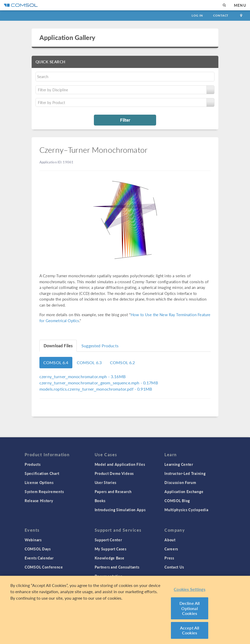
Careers (171, 549)
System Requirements (44, 491)
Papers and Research (113, 491)
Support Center (108, 540)
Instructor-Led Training (185, 473)
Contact (221, 15)
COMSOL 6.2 (123, 362)
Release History (39, 501)
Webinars (33, 540)
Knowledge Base (110, 558)
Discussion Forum (180, 482)
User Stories (106, 482)
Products (33, 464)
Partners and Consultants (117, 567)
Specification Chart (42, 473)
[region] (125, 610)
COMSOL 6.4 (56, 362)
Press (169, 558)
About (170, 540)
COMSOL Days (38, 549)
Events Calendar (39, 558)
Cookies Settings (190, 589)
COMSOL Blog (177, 501)
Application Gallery (67, 37)
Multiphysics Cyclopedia (186, 510)
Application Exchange (184, 491)
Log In (197, 15)
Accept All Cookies (190, 630)
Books (100, 501)
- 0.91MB (96, 389)
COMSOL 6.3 (89, 362)
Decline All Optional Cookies (190, 608)
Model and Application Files (120, 464)
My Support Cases (111, 549)
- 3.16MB (82, 376)
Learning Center (179, 464)
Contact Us (174, 567)
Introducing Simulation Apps (120, 510)
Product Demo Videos (114, 473)
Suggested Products (100, 346)
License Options (39, 482)
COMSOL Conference (44, 567)
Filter (125, 120)
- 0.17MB (99, 383)
